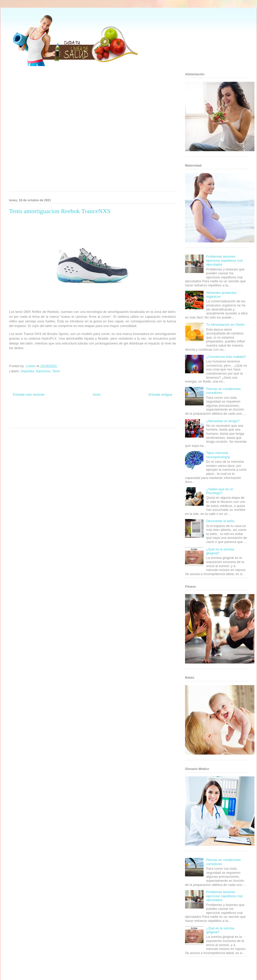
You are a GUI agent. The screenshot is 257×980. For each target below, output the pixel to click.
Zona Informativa (19, 412)
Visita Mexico (66, 422)
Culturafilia (101, 422)
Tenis (56, 371)
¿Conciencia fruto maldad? (226, 357)
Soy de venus (24, 417)
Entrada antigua (160, 394)
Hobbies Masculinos (134, 412)
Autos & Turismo (111, 417)
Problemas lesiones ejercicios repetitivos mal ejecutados (224, 260)
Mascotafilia (148, 417)
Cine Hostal (76, 417)
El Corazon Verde (84, 422)
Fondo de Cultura (98, 412)
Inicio (97, 394)
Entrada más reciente (29, 394)
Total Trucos (61, 417)
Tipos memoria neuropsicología (218, 455)
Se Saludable (50, 422)
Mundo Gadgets (92, 417)
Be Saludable (37, 412)
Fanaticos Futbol (131, 417)
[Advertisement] (56, 130)
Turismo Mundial (32, 422)
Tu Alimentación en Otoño (225, 325)
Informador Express (56, 412)
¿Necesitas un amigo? (223, 421)
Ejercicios (43, 371)
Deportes (28, 371)
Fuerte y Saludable (43, 417)
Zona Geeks (115, 412)
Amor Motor (114, 422)
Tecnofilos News (156, 412)
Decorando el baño (220, 521)
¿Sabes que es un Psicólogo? (220, 491)
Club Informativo (77, 412)
